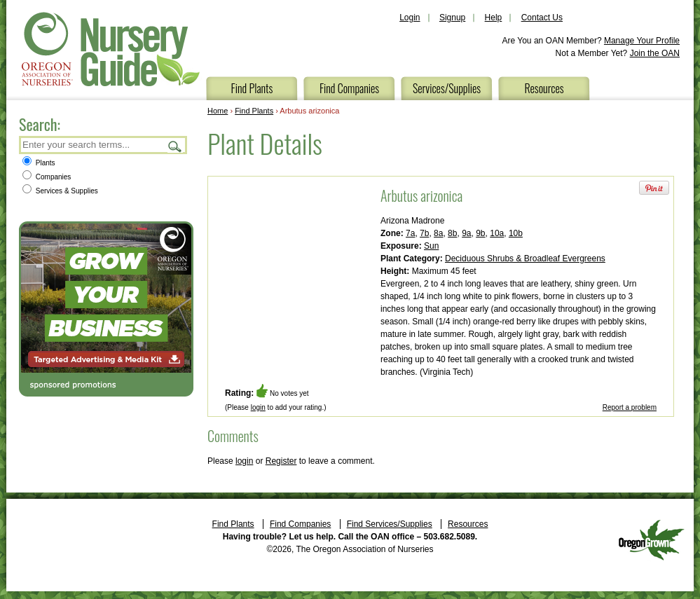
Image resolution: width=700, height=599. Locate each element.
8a (438, 233)
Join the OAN (655, 53)
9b (480, 233)
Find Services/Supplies (390, 524)
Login (410, 18)
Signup (452, 18)
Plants (39, 163)
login (258, 407)
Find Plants (252, 88)
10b (516, 233)
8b (452, 233)
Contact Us (542, 18)
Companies (47, 177)
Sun (431, 246)
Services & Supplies (60, 191)
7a (410, 233)
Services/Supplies (447, 88)
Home (218, 111)
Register (281, 461)
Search (175, 146)
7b (424, 233)
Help (494, 18)
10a (497, 233)
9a (466, 233)
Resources (544, 88)
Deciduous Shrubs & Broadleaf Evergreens (525, 259)
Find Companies (349, 88)
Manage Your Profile (642, 41)
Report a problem (630, 407)
